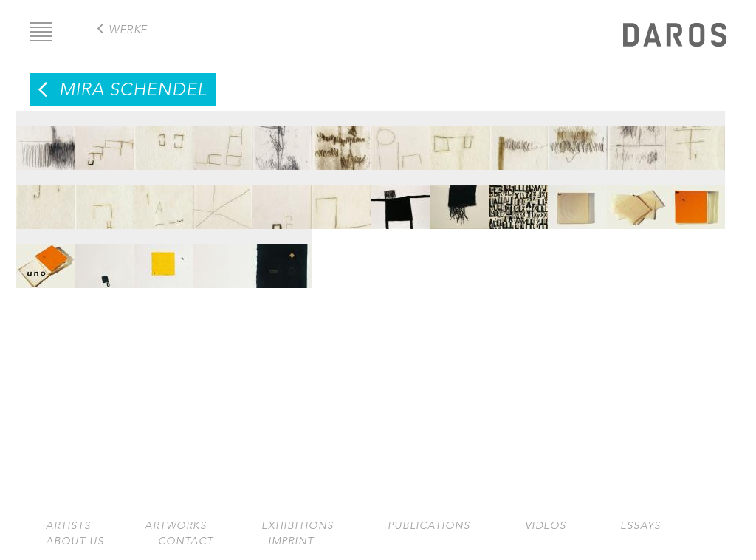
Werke (128, 29)
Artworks (176, 526)
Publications (429, 526)
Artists (68, 526)
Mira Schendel (133, 89)
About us (75, 541)
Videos (546, 526)
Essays (640, 526)
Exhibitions (298, 526)
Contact (186, 541)
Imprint (291, 541)
